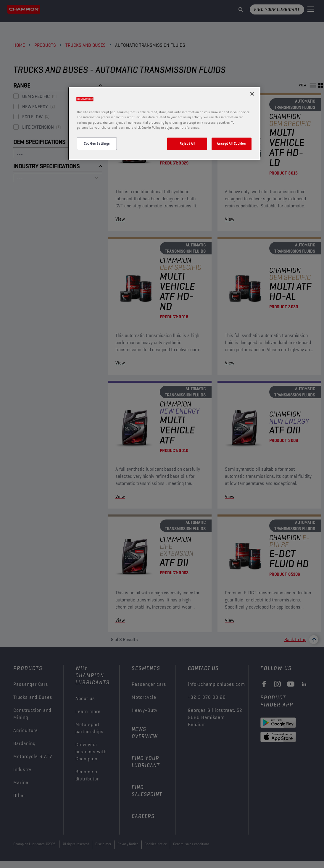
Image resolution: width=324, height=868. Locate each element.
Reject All (187, 143)
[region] (164, 123)
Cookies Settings (97, 143)
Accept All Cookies (231, 143)
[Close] (252, 94)
